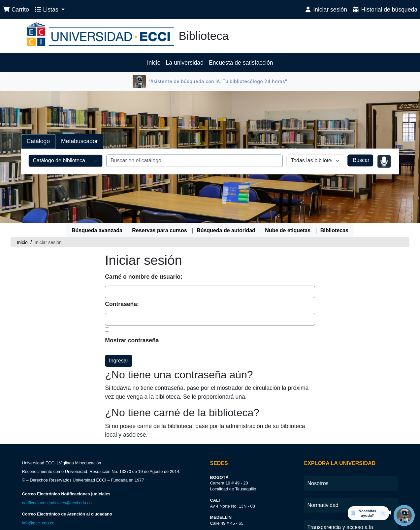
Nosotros (318, 483)
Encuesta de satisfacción (241, 63)
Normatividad (323, 505)
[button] (16, 10)
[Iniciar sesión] (326, 10)
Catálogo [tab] (38, 141)
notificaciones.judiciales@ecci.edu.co (57, 503)
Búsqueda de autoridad (226, 230)
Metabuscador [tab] (80, 141)
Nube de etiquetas (288, 230)
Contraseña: (122, 304)
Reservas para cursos (159, 230)
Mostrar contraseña (132, 340)
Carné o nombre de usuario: (144, 277)
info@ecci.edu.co (38, 523)
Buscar (360, 160)
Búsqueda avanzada (97, 230)
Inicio (154, 63)
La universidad (185, 63)
